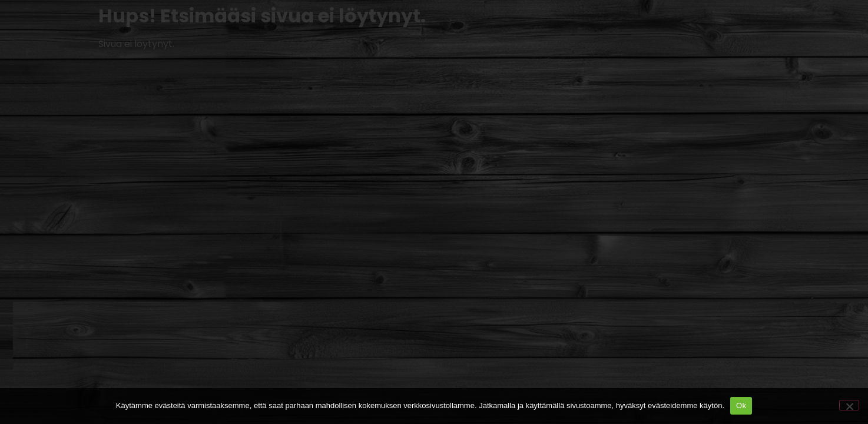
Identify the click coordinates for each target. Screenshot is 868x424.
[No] (849, 405)
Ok (741, 405)
